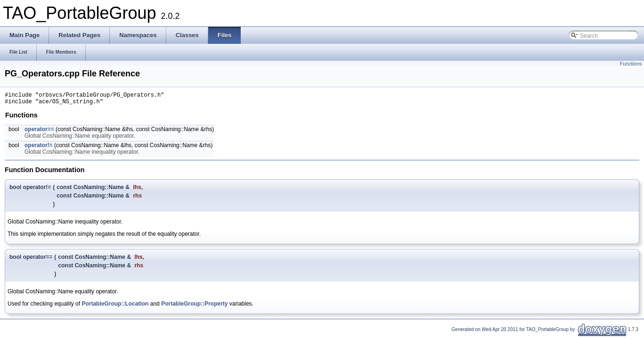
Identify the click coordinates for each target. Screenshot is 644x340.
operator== (39, 132)
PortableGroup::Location (115, 307)
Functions (631, 64)
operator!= (39, 148)
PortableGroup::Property (194, 307)
